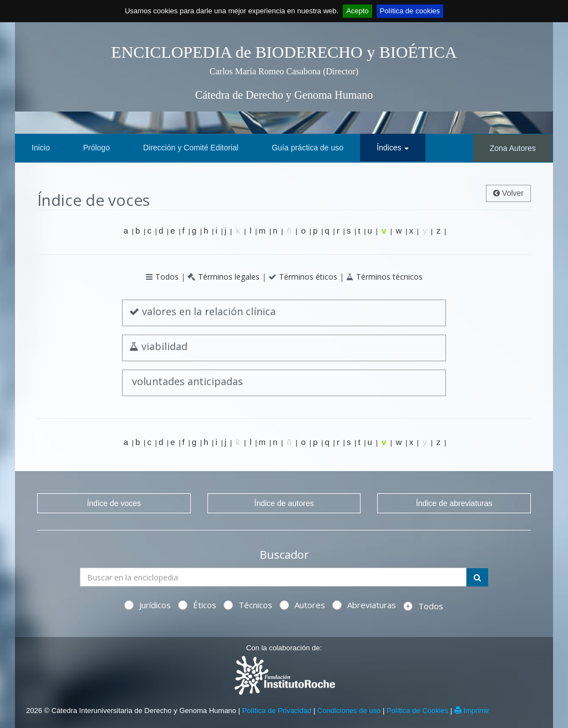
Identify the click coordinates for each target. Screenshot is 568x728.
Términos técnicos (389, 277)
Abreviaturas (364, 605)
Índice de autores (284, 503)
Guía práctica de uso (308, 148)
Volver (508, 193)
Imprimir (472, 711)
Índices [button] (393, 148)
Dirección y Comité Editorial (191, 148)
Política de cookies (410, 11)
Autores (302, 605)
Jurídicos (148, 605)
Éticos (197, 605)
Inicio (41, 148)
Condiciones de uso (349, 711)
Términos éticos (308, 277)
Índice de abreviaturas (454, 503)
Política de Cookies (417, 711)
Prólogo (97, 148)
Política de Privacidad (277, 711)
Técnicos (248, 605)
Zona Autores (513, 148)
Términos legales (229, 277)
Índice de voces (114, 503)
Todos (167, 277)
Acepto (357, 11)
